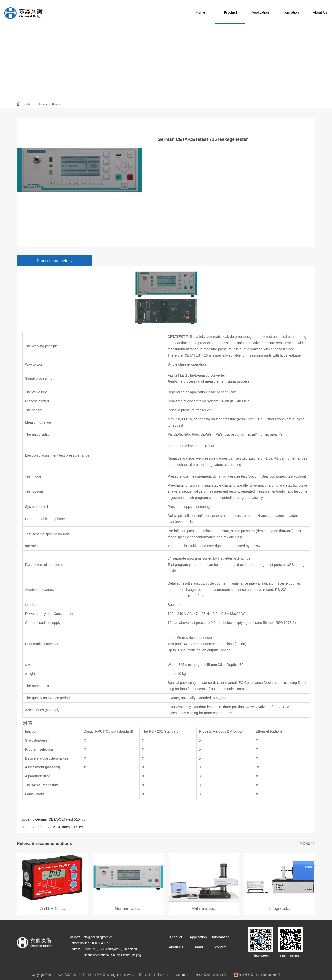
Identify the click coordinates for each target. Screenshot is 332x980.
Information (301, 11)
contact (221, 947)
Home (211, 11)
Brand (198, 947)
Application (271, 11)
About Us (176, 947)
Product (241, 11)
